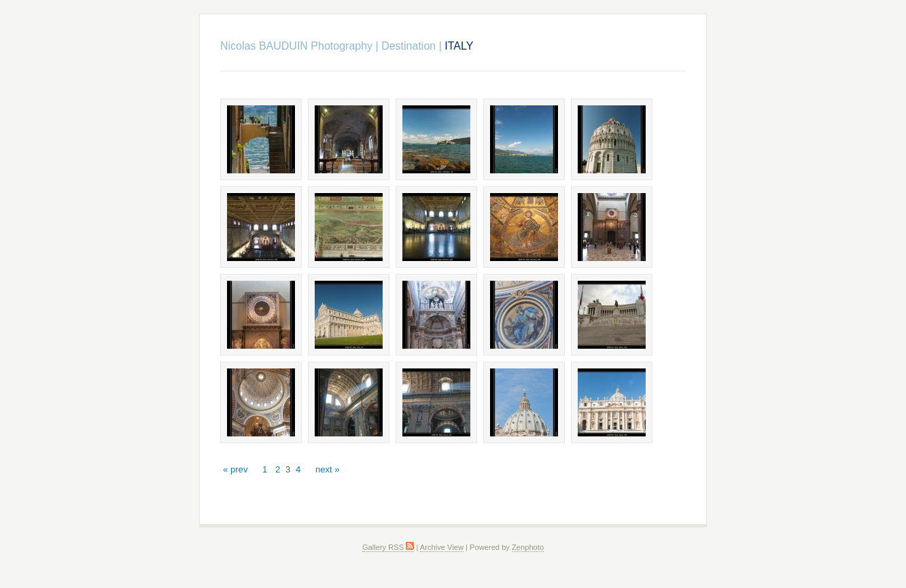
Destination (408, 46)
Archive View (442, 547)
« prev (235, 469)
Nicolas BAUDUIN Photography (296, 46)
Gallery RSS (388, 547)
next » (328, 469)
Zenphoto (528, 547)
